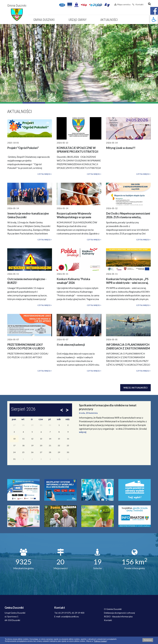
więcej (83, 432)
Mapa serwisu (122, 4)
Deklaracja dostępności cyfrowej (119, 613)
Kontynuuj (148, 640)
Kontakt (138, 4)
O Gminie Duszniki (113, 609)
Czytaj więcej (44, 174)
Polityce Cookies (100, 641)
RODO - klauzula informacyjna (118, 616)
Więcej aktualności (135, 388)
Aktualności (109, 20)
